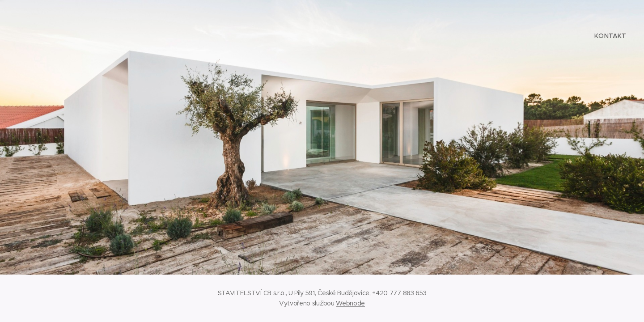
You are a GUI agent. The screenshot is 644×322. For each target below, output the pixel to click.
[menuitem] (609, 36)
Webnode (350, 303)
